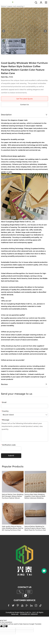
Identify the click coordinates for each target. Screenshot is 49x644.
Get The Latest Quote (24, 99)
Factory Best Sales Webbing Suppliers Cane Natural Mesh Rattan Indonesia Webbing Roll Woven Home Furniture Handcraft (35, 496)
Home (3, 6)
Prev (4, 31)
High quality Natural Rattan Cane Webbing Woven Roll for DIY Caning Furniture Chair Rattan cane (13, 528)
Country (5, 411)
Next (45, 31)
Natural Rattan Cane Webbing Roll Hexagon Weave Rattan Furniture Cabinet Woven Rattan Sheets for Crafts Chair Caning (13, 496)
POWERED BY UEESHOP (29, 614)
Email (4, 402)
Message (5, 420)
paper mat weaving (15, 6)
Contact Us (25, 105)
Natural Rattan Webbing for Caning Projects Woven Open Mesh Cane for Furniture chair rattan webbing (35, 528)
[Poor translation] (5, 626)
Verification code (8, 445)
